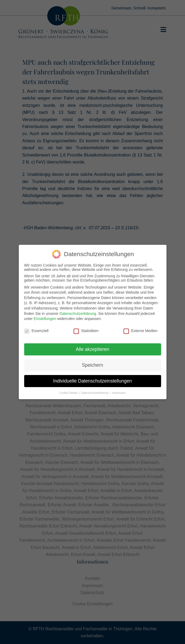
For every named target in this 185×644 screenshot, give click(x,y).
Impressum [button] (119, 391)
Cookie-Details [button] (69, 391)
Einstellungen (45, 317)
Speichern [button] (92, 363)
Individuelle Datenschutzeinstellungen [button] (92, 379)
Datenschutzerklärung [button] (95, 391)
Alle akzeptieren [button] (92, 348)
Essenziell (36, 329)
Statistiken (86, 329)
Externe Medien (140, 329)
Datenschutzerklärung (78, 312)
